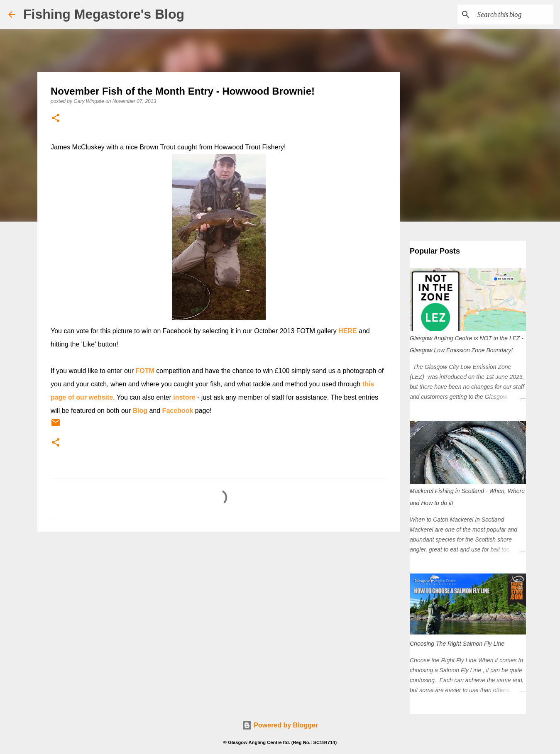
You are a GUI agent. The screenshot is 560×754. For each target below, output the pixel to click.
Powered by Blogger (280, 725)
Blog (140, 411)
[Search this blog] (510, 15)
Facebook (178, 411)
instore (184, 397)
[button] (56, 118)
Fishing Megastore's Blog (104, 14)
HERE (347, 331)
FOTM (145, 371)
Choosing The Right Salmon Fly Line (457, 644)
